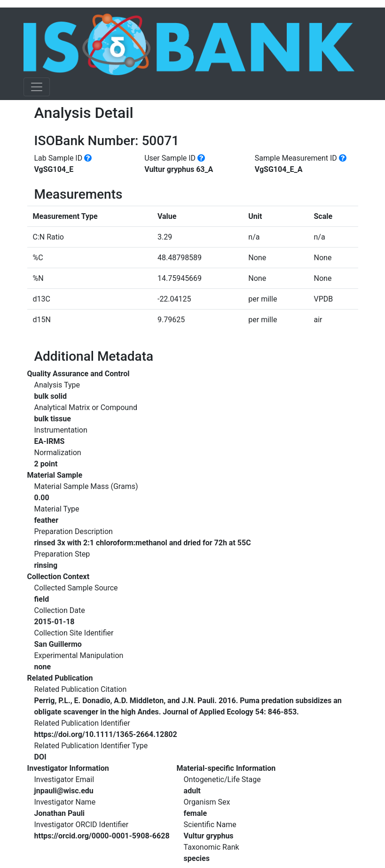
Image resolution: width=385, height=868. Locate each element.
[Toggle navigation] (37, 87)
